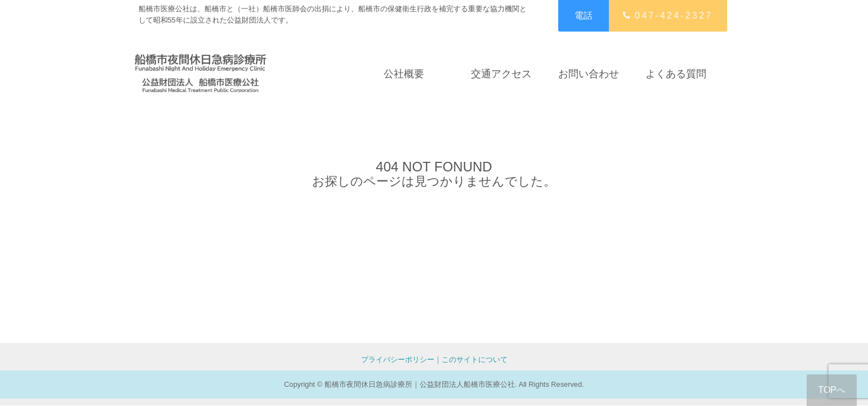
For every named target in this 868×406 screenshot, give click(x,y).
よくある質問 (676, 74)
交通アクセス (501, 74)
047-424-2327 (668, 16)
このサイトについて (475, 359)
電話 (584, 16)
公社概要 (404, 74)
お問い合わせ (589, 74)
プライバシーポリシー (398, 359)
